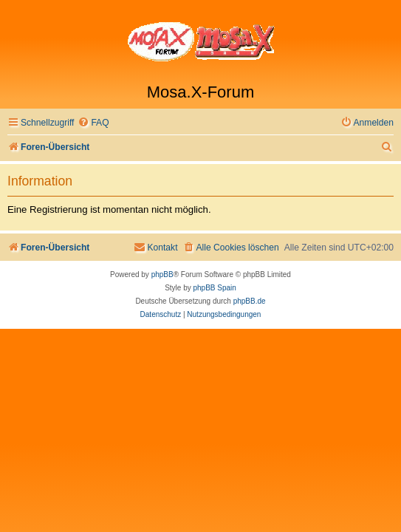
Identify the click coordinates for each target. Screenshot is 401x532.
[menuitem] (93, 123)
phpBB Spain (214, 288)
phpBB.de (250, 301)
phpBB (162, 274)
